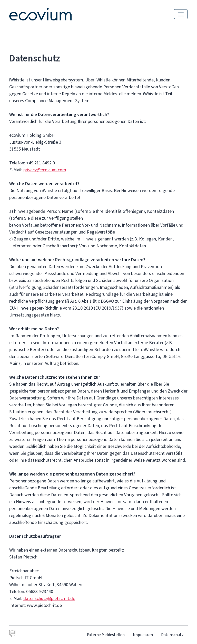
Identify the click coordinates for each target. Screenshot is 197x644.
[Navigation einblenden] (181, 14)
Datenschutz (172, 635)
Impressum (143, 635)
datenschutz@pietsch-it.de (49, 598)
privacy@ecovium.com (45, 170)
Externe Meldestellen (106, 635)
